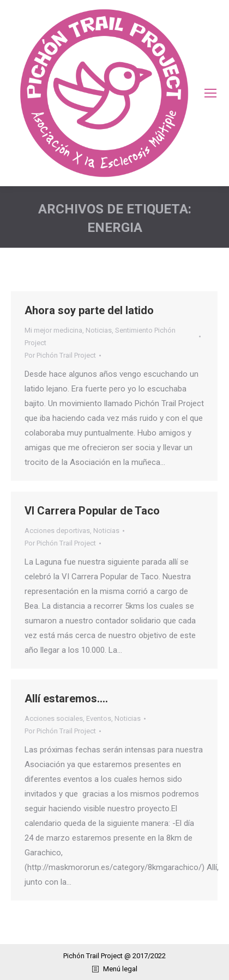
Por (60, 355)
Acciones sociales (54, 718)
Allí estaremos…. (66, 699)
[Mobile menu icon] (210, 93)
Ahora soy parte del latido (89, 310)
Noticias (99, 330)
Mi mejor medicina (53, 330)
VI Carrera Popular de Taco (92, 511)
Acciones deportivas (57, 531)
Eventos (99, 718)
